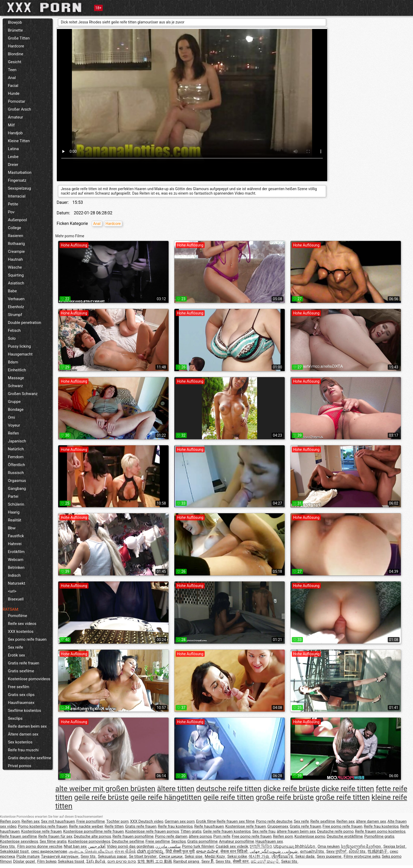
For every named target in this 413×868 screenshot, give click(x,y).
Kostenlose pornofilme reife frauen (94, 831)
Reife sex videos (22, 624)
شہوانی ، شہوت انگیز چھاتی (274, 851)
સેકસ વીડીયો (125, 851)
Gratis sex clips (21, 695)
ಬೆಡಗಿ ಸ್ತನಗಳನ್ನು (151, 851)
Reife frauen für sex (55, 836)
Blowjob (15, 22)
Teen (12, 70)
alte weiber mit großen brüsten (105, 789)
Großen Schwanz (23, 394)
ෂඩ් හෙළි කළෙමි (265, 861)
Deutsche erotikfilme (345, 836)
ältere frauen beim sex (296, 831)
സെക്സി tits (313, 851)
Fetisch (14, 331)
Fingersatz (17, 180)
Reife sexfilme (323, 821)
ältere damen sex (371, 821)
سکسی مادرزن (168, 846)
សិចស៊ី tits (358, 851)
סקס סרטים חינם (122, 861)
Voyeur (14, 425)
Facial (13, 86)
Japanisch (17, 441)
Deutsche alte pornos (92, 836)
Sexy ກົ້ (208, 861)
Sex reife (16, 647)
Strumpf (15, 315)
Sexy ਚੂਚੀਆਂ (337, 851)
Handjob (15, 133)
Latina (13, 149)
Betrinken (16, 568)
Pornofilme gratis (379, 836)
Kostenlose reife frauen (245, 826)
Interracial (17, 196)
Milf (11, 125)
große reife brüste (285, 797)
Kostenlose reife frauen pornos (152, 831)
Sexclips (15, 718)
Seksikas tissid (72, 861)
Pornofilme (18, 616)
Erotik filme (206, 821)
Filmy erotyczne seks (362, 856)
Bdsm (13, 362)
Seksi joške (237, 856)
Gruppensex (278, 826)
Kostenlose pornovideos (29, 679)
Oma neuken (329, 846)
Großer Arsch (19, 109)
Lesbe (13, 157)
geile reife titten (228, 797)
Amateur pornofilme (237, 841)
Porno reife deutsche (274, 821)
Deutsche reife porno (335, 831)
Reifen (13, 433)
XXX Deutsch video (147, 821)
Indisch (14, 575)
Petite (13, 204)
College (14, 228)
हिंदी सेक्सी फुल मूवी (180, 851)
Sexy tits (8, 846)
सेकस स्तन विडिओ (234, 851)
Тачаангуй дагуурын (60, 856)
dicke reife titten (348, 789)
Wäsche (15, 267)
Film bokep (47, 861)
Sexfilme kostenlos (24, 711)
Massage (16, 378)
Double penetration (24, 323)
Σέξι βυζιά (96, 861)
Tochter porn (117, 821)
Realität (15, 520)
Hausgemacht (20, 354)
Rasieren (16, 236)
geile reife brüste (101, 797)
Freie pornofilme (91, 821)
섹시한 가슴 (259, 856)
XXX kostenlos (21, 632)
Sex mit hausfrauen (58, 821)
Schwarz (15, 386)
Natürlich (16, 449)
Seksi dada (305, 856)
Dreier (13, 165)
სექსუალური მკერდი (362, 846)
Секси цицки (171, 856)
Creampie (16, 251)
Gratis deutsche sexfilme (30, 758)
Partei (13, 496)
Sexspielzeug (19, 188)
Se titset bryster (143, 856)
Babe (12, 291)
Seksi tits (290, 861)
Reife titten (114, 826)
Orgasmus (17, 481)
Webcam (16, 560)
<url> (12, 591)
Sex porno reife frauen (27, 639)
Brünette (15, 30)
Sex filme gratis (53, 841)
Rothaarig (16, 244)
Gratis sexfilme (21, 671)
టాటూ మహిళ (208, 851)
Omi (11, 417)
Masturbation (20, 172)
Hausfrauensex (21, 703)
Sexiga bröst (395, 846)
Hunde (14, 93)
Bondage (16, 410)
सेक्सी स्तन (241, 861)
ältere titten (176, 789)
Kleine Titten (19, 141)
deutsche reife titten (229, 789)
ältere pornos (200, 836)
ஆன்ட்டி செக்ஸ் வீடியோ (91, 851)
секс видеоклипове (49, 851)
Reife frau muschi (23, 750)
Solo (12, 338)
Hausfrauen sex (269, 841)
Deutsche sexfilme (128, 841)
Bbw (12, 528)
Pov (11, 212)
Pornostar (17, 101)
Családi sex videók (232, 846)
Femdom (16, 457)
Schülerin (16, 504)
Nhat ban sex (75, 846)
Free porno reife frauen (343, 826)
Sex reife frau (264, 831)
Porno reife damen (171, 836)
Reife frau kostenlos (175, 826)
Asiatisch (16, 283)
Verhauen (16, 299)
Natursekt (16, 583)
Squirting (16, 275)
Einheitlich (17, 370)
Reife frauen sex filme (235, 821)
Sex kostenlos (20, 742)
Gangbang (17, 489)
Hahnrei (15, 544)
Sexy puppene (330, 856)
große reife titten (343, 797)
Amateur (15, 117)
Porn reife (222, 836)
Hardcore (16, 46)
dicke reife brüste (292, 789)
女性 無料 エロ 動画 (154, 861)
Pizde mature (28, 856)
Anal (12, 78)
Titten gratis (191, 831)
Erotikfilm (16, 552)
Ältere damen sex (23, 734)
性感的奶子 (378, 851)
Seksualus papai (113, 856)
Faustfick (16, 536)
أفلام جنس (97, 846)
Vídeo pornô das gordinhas (131, 846)
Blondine (16, 54)
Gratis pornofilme (202, 841)
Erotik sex (16, 655)
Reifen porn (10, 821)
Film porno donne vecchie (40, 846)
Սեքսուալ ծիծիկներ (295, 846)
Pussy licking (19, 346)
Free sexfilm (19, 687)
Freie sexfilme (158, 841)
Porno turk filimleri (198, 846)
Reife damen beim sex (27, 726)
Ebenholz (16, 307)
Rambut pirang (187, 861)
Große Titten (19, 38)
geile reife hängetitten (166, 797)
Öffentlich (16, 465)
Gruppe (14, 402)
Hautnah (15, 259)
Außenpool (17, 220)
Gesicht (15, 62)
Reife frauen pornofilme (133, 836)
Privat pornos (20, 766)
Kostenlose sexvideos (19, 841)
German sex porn (180, 821)
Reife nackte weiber (86, 826)
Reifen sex (31, 821)
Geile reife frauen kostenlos (227, 831)
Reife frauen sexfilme (18, 836)
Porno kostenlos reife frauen (43, 826)
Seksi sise (194, 856)
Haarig (14, 512)
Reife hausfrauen (209, 826)
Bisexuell (16, 599)
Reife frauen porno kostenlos (380, 831)
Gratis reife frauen (24, 663)
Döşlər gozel (24, 861)
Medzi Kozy (215, 856)
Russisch (16, 473)
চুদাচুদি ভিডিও (261, 846)
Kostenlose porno (310, 836)
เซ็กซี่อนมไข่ (283, 856)
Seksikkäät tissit (15, 851)
